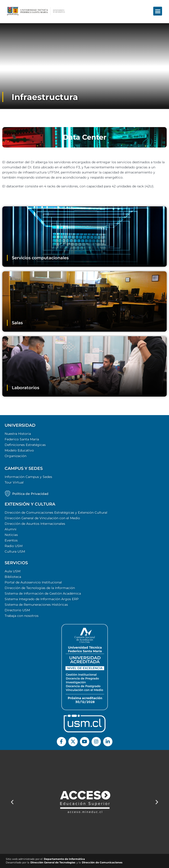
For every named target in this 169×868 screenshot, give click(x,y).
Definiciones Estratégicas (25, 445)
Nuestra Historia (18, 434)
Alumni (11, 529)
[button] (158, 7)
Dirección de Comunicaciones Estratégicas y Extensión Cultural (56, 512)
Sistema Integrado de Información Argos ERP (42, 599)
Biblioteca (13, 577)
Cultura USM (15, 551)
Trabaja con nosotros (22, 616)
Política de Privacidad (30, 494)
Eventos (11, 540)
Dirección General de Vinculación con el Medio (42, 518)
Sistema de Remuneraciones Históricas (36, 605)
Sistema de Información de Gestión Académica (43, 593)
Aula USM (13, 571)
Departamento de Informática (64, 859)
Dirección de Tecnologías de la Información (40, 588)
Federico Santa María (22, 439)
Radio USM (14, 546)
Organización (16, 456)
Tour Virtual (14, 482)
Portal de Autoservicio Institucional (33, 582)
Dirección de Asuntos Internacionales (35, 524)
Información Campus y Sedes (28, 477)
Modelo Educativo (19, 450)
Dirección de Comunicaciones (102, 863)
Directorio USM (17, 610)
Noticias (11, 535)
